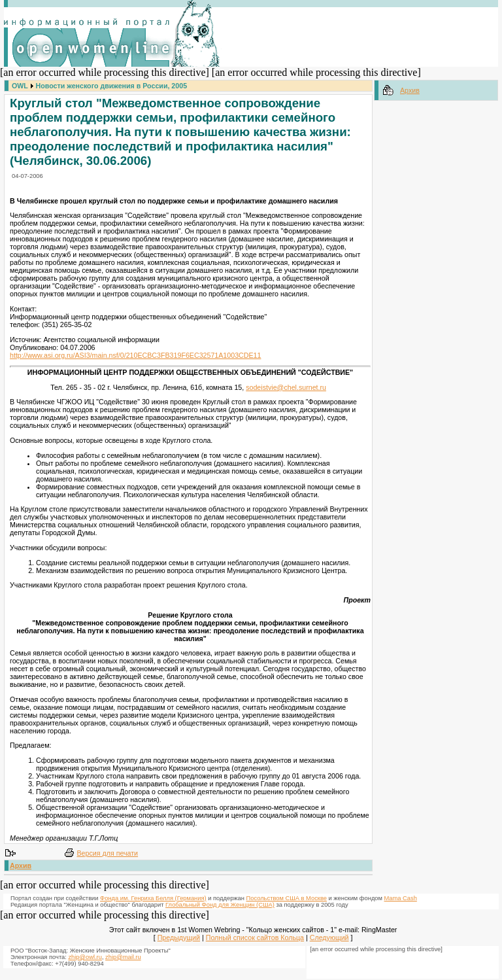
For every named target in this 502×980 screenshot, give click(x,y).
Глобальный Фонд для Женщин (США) (220, 905)
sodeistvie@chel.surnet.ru (286, 387)
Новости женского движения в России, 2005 (112, 86)
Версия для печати (108, 853)
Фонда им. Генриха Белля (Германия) (153, 898)
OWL (20, 86)
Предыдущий (179, 937)
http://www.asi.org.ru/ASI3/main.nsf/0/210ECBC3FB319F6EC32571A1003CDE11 (135, 355)
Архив (21, 866)
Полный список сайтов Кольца (255, 937)
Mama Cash (401, 898)
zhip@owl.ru (85, 957)
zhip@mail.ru (123, 957)
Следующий (329, 937)
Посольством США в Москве (287, 898)
